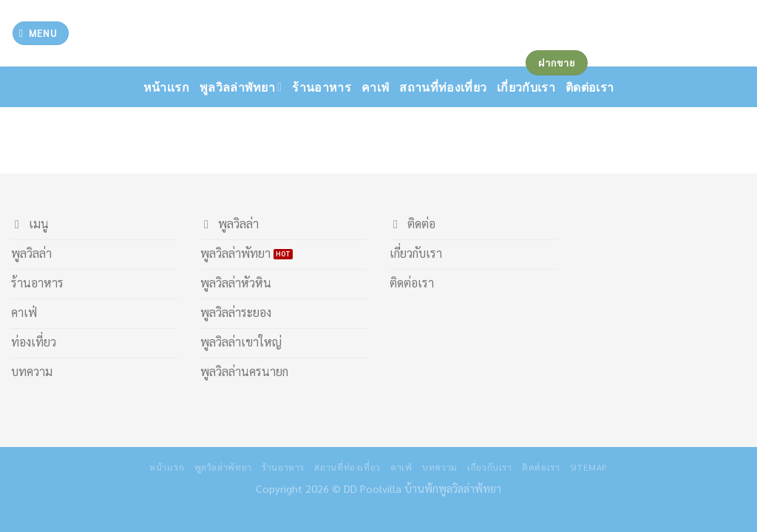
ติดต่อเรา (541, 467)
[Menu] (41, 34)
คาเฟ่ (375, 87)
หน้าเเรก (166, 87)
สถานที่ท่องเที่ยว (443, 87)
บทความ (440, 467)
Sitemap (589, 467)
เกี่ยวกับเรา (490, 467)
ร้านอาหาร (322, 87)
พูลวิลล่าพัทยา (241, 87)
